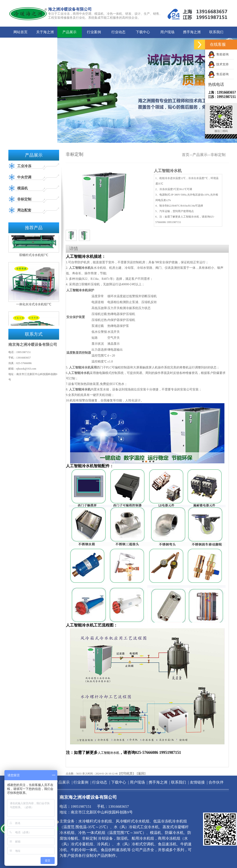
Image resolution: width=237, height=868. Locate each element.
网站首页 (21, 32)
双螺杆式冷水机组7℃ (34, 256)
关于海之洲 (45, 32)
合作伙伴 (45, 43)
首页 (186, 155)
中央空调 (24, 177)
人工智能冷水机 (77, 290)
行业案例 (94, 32)
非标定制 (24, 199)
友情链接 (21, 43)
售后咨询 (218, 74)
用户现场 (167, 32)
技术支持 (218, 64)
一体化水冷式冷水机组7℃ (34, 306)
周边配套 (24, 210)
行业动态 (118, 32)
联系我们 (216, 32)
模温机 (22, 188)
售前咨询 (218, 54)
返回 (141, 774)
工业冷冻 (24, 166)
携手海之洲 (192, 32)
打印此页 (127, 774)
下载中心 (143, 32)
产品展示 (69, 32)
